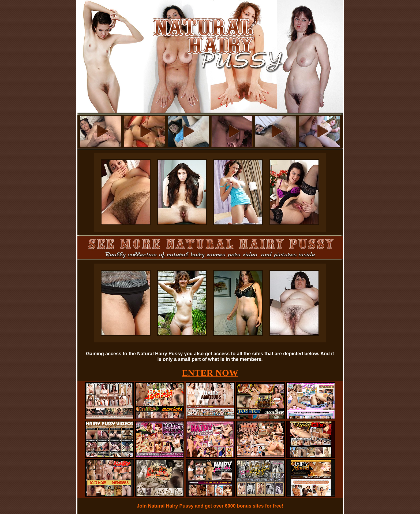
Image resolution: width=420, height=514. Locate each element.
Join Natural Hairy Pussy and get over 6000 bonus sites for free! (210, 506)
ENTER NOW (210, 373)
